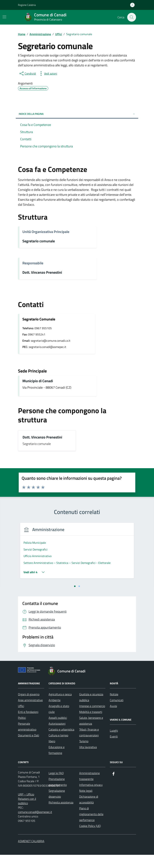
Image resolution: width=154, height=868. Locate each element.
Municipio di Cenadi (38, 381)
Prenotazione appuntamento (58, 795)
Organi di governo (29, 707)
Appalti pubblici (58, 731)
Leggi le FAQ (56, 786)
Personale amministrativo (27, 740)
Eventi (114, 750)
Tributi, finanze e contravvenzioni (89, 746)
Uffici (21, 719)
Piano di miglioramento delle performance (91, 827)
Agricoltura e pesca (60, 707)
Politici (22, 731)
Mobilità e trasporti (91, 725)
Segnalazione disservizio (57, 807)
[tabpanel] (47, 559)
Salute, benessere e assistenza (91, 734)
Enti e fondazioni (28, 725)
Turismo (84, 754)
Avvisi (113, 719)
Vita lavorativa (88, 760)
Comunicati (117, 713)
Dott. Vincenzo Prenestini (42, 272)
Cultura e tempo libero (58, 751)
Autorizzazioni (57, 737)
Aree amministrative (30, 713)
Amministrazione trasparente (89, 789)
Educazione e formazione (57, 763)
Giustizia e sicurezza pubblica (91, 710)
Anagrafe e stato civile (59, 722)
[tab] (75, 599)
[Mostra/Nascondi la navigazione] (4, 17)
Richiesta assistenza (61, 816)
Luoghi (114, 744)
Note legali (86, 804)
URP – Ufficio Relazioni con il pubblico (27, 812)
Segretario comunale (39, 241)
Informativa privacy (91, 798)
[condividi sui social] (27, 74)
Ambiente (55, 713)
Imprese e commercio (92, 719)
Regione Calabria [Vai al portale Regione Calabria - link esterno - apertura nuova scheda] (27, 5)
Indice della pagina (77, 114)
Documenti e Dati (29, 748)
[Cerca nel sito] (132, 17)
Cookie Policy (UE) (90, 839)
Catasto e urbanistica (61, 743)
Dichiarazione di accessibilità (89, 813)
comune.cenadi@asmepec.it (35, 825)
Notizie (114, 707)
